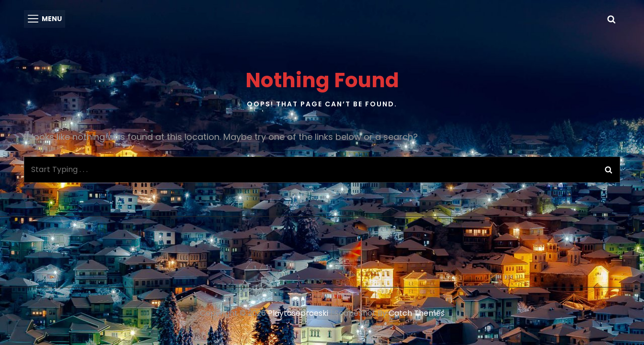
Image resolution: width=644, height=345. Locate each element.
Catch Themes (417, 313)
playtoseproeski (298, 313)
